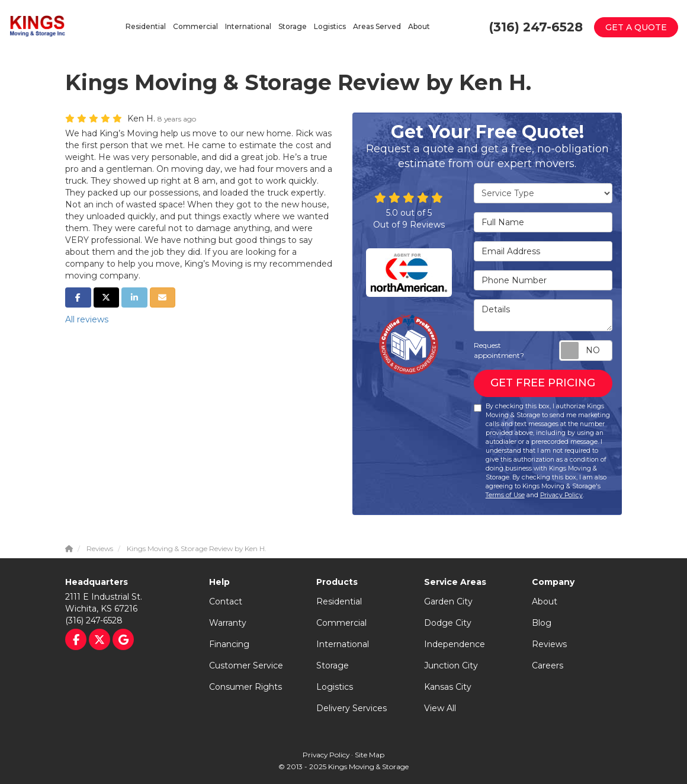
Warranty (228, 623)
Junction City (451, 665)
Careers (548, 665)
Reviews (549, 644)
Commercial (341, 623)
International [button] (248, 26)
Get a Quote (636, 27)
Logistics (335, 687)
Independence (455, 644)
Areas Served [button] (377, 26)
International (343, 644)
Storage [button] (293, 26)
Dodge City (448, 623)
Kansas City (448, 687)
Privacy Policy (561, 495)
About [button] (419, 26)
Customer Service (246, 665)
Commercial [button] (195, 26)
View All (440, 708)
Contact (226, 601)
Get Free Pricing (543, 383)
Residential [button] (146, 26)
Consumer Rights (245, 687)
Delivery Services (351, 708)
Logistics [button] (330, 26)
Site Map (370, 755)
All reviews (87, 319)
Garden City (448, 601)
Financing (229, 644)
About (545, 601)
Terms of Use (505, 495)
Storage (333, 665)
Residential (339, 601)
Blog (542, 623)
